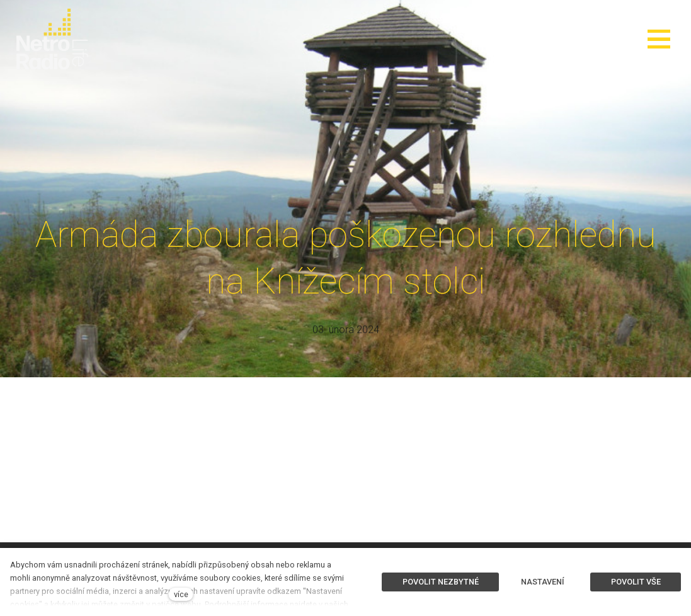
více (181, 594)
